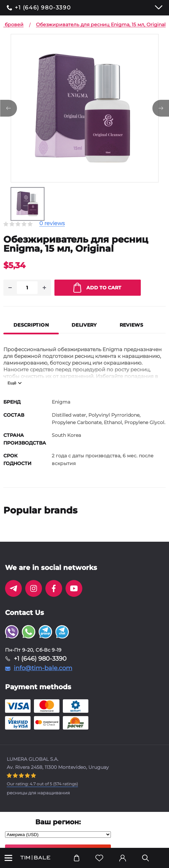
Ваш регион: (58, 822)
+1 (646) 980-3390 (43, 8)
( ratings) (42, 784)
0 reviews (52, 224)
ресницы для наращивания (38, 793)
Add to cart (97, 288)
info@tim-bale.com (43, 668)
